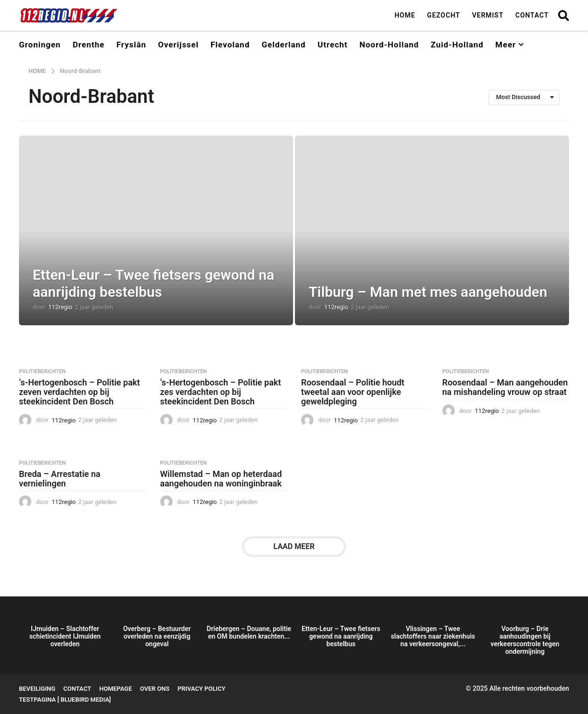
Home (405, 15)
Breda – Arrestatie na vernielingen (60, 479)
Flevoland (230, 45)
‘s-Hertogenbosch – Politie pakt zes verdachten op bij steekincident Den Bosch (221, 392)
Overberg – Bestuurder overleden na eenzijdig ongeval (157, 636)
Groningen (40, 45)
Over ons (155, 689)
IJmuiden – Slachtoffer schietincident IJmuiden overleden (65, 636)
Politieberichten (42, 372)
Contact (532, 15)
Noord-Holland (389, 45)
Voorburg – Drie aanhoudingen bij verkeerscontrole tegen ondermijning (525, 640)
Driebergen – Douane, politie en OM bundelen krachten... (249, 632)
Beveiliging (37, 689)
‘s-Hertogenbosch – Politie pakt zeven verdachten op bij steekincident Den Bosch (79, 392)
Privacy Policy (201, 689)
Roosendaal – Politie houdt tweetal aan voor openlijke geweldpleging (353, 392)
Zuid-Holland (457, 45)
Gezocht (444, 15)
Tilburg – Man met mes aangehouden (428, 292)
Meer (506, 45)
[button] (564, 15)
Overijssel (178, 45)
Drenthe (88, 45)
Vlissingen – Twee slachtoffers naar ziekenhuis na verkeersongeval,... (433, 636)
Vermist (487, 15)
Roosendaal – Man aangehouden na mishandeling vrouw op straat (505, 387)
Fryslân (131, 45)
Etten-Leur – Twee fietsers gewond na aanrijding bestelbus (153, 283)
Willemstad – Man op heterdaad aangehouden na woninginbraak (221, 479)
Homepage (115, 689)
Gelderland (284, 45)
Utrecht (333, 45)
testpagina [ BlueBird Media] (65, 700)
